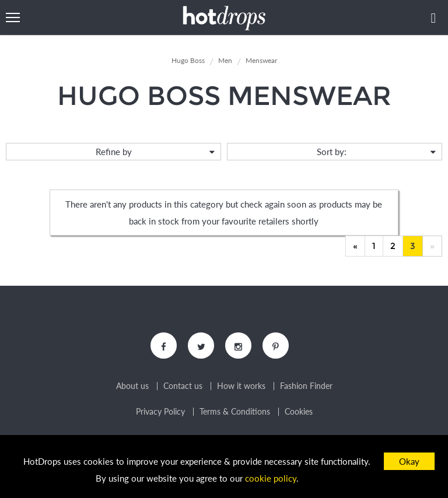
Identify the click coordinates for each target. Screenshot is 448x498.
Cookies (299, 412)
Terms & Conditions (235, 412)
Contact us (183, 386)
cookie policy (271, 478)
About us (132, 386)
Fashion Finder (306, 386)
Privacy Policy (160, 412)
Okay (409, 461)
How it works (241, 386)
